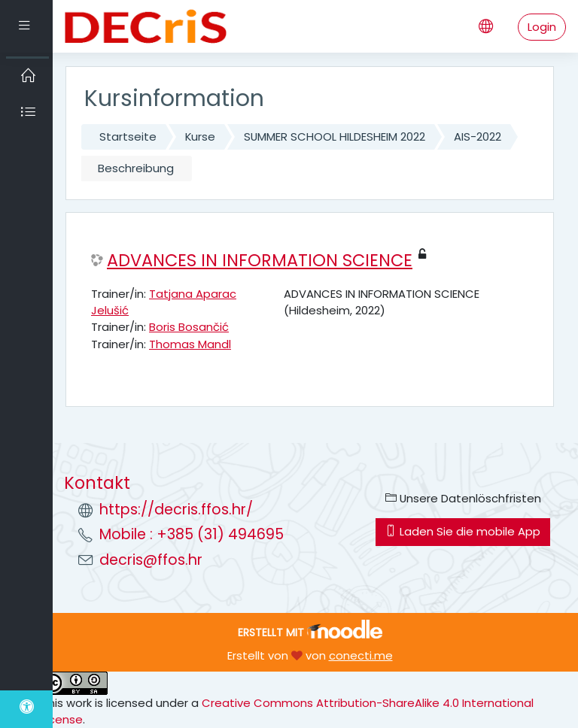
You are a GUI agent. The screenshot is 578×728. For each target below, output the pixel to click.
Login (542, 27)
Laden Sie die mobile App (463, 531)
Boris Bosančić (189, 327)
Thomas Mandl (190, 344)
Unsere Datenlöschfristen (463, 498)
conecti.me (361, 655)
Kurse (200, 136)
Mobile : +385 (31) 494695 (192, 534)
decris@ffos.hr (151, 560)
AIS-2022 (478, 136)
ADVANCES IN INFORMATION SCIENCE (260, 261)
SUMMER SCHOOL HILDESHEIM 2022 (335, 136)
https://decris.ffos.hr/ (176, 510)
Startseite (128, 136)
